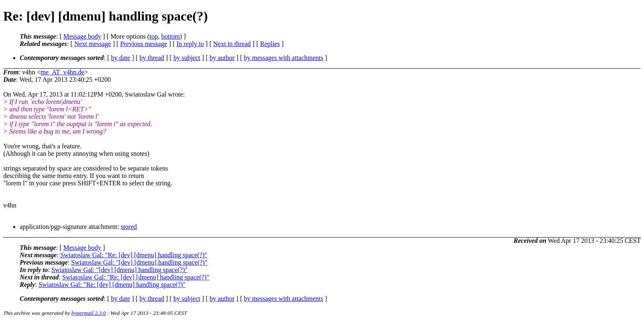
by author (222, 58)
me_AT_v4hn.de (62, 72)
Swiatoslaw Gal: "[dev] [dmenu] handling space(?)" (139, 262)
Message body (82, 36)
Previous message (144, 44)
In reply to (190, 44)
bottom (170, 36)
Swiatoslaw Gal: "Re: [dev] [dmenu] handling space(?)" (134, 255)
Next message (93, 44)
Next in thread (232, 44)
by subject (187, 58)
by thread (152, 58)
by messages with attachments (284, 58)
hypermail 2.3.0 (89, 313)
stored (129, 227)
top (154, 36)
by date (121, 58)
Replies (270, 44)
